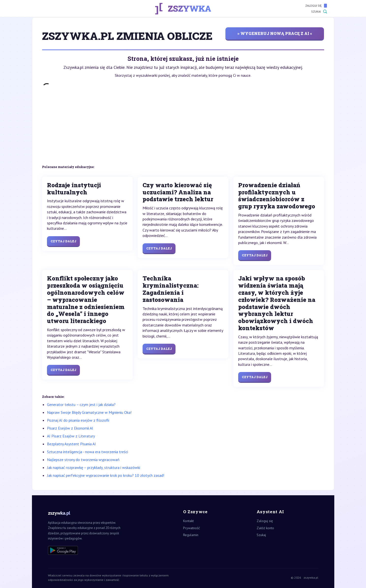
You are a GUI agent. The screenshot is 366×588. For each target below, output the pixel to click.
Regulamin (191, 535)
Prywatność (191, 528)
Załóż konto (265, 528)
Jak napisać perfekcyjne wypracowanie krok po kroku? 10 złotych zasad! (106, 475)
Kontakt (188, 521)
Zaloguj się (316, 6)
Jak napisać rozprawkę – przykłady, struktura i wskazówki (94, 467)
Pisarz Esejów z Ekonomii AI (70, 428)
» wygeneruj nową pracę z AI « (275, 33)
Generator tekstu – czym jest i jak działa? (81, 404)
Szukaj (319, 12)
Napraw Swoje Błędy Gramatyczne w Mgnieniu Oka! (89, 412)
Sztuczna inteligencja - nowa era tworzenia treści (88, 452)
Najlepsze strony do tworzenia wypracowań (83, 460)
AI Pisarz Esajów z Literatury (71, 436)
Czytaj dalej (63, 241)
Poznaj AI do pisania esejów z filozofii (78, 420)
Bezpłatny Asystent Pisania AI (71, 444)
